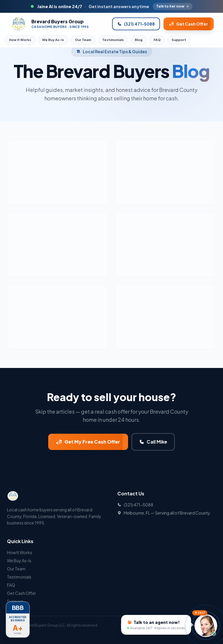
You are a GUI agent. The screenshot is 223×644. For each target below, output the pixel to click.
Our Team (83, 40)
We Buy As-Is (53, 40)
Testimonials (113, 40)
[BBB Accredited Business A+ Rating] (18, 623)
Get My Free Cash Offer (88, 442)
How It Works (20, 40)
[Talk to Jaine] (206, 626)
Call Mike (153, 442)
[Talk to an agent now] (156, 625)
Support (179, 40)
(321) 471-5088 (136, 24)
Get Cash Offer (189, 24)
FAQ (157, 40)
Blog (139, 40)
